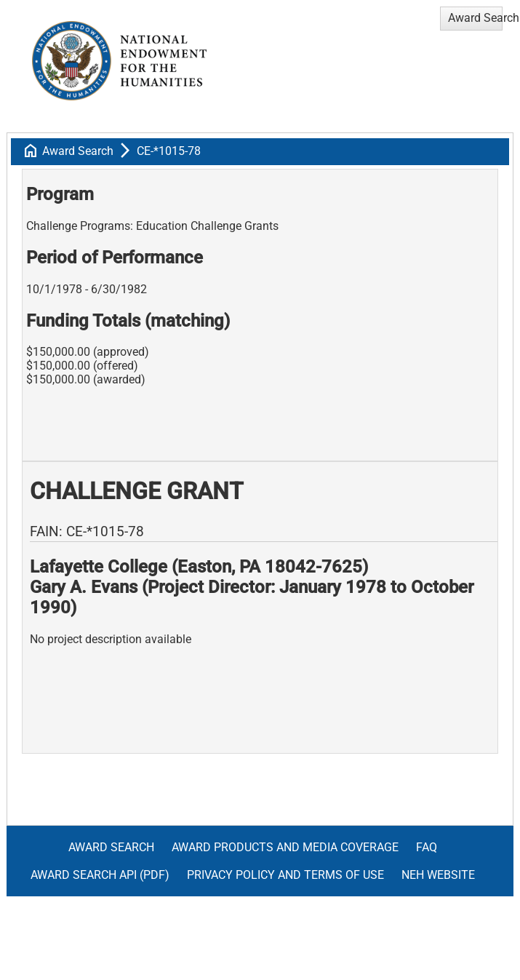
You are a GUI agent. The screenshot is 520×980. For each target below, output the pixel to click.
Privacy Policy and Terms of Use (285, 875)
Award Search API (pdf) (100, 875)
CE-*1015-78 (169, 151)
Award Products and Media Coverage (285, 847)
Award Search (78, 151)
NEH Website (438, 875)
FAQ (427, 847)
